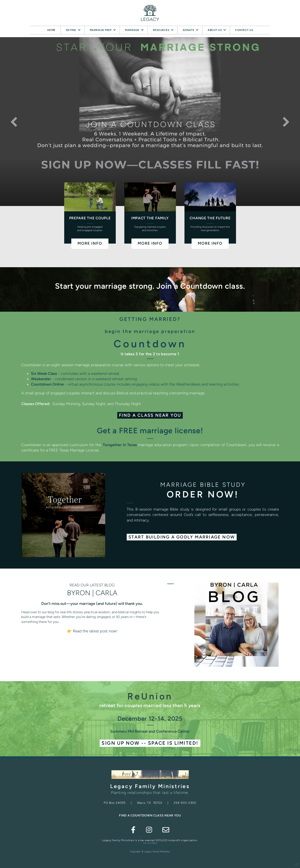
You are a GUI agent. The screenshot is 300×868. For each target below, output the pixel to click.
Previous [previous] (14, 122)
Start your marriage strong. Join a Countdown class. (150, 286)
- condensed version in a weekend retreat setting (84, 379)
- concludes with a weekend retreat (75, 374)
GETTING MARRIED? (150, 319)
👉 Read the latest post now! (92, 631)
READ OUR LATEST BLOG (92, 585)
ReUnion (150, 696)
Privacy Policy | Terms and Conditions (150, 847)
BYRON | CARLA (92, 593)
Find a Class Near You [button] (150, 415)
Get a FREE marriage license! (150, 431)
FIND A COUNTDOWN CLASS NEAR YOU (150, 815)
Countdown (150, 344)
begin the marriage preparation (150, 331)
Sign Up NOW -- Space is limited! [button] (150, 743)
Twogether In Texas (120, 445)
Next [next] (286, 122)
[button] (182, 537)
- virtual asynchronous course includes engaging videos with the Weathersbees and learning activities (135, 384)
